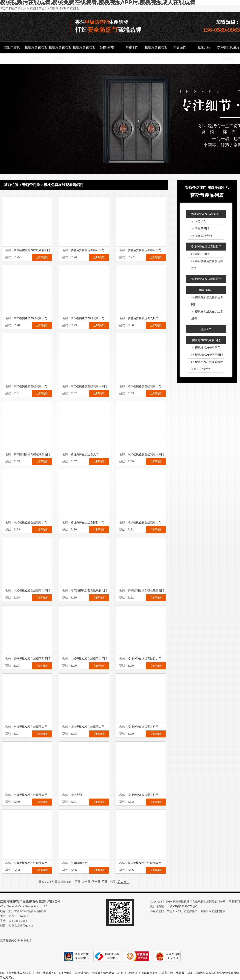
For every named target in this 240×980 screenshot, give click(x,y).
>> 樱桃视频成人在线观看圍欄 (207, 315)
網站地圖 (6, 973)
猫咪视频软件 (129, 973)
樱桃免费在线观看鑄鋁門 (60, 53)
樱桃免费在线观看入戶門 (143, 318)
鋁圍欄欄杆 (108, 47)
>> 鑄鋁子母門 (200, 254)
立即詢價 (42, 257)
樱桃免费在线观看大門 (85, 454)
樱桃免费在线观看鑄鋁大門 (87, 250)
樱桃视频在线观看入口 (43, 973)
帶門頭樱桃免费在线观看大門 (89, 591)
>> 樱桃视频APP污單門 (206, 348)
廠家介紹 (204, 47)
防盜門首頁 (12, 47)
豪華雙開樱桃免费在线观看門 (32, 454)
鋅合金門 (180, 47)
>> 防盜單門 (199, 221)
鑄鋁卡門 (132, 47)
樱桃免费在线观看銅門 (156, 53)
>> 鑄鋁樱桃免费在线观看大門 (207, 265)
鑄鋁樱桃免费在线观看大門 (87, 318)
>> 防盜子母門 (200, 229)
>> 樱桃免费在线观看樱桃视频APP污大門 (207, 365)
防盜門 (4, 14)
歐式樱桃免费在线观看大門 (144, 863)
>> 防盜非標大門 (201, 236)
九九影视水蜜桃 (195, 973)
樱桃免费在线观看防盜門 (36, 53)
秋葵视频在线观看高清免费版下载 (99, 973)
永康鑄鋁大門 (79, 863)
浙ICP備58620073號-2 (184, 906)
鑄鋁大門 (76, 795)
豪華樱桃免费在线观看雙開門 (32, 659)
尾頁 (104, 882)
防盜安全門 (174, 911)
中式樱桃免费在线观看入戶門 (89, 386)
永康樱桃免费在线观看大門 (30, 727)
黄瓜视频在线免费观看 (219, 973)
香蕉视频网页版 (148, 973)
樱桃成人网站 (20, 973)
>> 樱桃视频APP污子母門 (207, 355)
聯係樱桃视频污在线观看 (228, 53)
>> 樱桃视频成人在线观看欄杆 (207, 301)
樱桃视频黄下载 (67, 973)
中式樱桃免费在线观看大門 (30, 318)
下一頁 (96, 882)
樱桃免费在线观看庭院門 (84, 53)
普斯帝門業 (31, 185)
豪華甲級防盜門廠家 (213, 911)
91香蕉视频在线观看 (171, 973)
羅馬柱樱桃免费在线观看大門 (32, 250)
